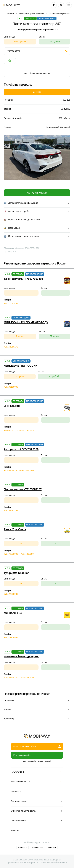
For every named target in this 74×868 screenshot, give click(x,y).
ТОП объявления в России (37, 73)
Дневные (37, 92)
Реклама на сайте (22, 755)
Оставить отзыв (37, 193)
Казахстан (38, 847)
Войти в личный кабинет (37, 747)
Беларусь (23, 847)
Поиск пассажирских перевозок (31, 14)
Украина (52, 847)
